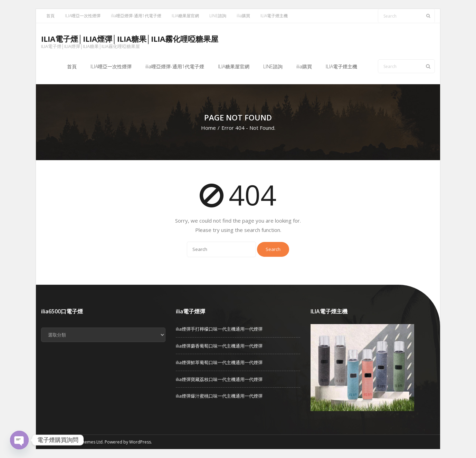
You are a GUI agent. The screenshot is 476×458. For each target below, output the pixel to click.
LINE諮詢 (218, 16)
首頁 (50, 16)
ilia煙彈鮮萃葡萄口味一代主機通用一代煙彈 (219, 362)
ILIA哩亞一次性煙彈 (83, 16)
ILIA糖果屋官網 (185, 16)
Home (208, 128)
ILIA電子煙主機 (274, 16)
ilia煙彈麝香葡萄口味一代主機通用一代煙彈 (219, 346)
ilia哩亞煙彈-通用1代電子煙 (136, 16)
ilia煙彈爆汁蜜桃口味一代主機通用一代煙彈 (219, 396)
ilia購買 (243, 16)
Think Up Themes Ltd (82, 442)
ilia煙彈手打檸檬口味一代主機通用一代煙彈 (219, 329)
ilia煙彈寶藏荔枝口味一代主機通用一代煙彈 (219, 379)
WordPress (140, 442)
